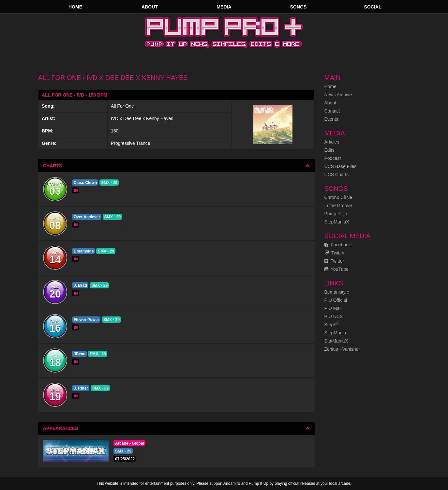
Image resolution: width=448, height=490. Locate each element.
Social (373, 7)
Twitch (334, 253)
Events (331, 119)
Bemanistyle (337, 292)
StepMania (335, 333)
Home (75, 7)
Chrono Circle (338, 197)
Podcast (333, 158)
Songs (299, 7)
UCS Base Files (341, 166)
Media (224, 7)
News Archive (338, 95)
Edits (329, 150)
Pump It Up (336, 214)
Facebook (338, 245)
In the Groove (338, 206)
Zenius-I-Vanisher (342, 349)
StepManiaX (337, 222)
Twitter (334, 261)
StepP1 (332, 325)
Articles (332, 142)
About (150, 7)
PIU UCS (334, 316)
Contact (332, 111)
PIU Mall (333, 308)
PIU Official (336, 300)
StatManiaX (336, 341)
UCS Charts (337, 175)
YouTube (337, 269)
